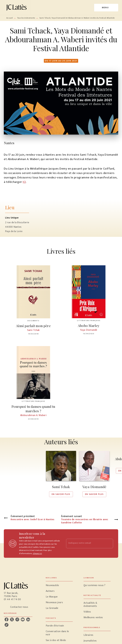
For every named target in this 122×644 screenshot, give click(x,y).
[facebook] (7, 619)
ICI (24, 182)
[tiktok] (7, 625)
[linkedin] (28, 619)
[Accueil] (17, 8)
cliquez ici (37, 553)
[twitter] (12, 619)
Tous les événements (26, 18)
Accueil (10, 18)
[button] (61, 474)
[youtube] (23, 619)
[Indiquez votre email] (86, 544)
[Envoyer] (109, 543)
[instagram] (17, 619)
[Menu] (106, 8)
